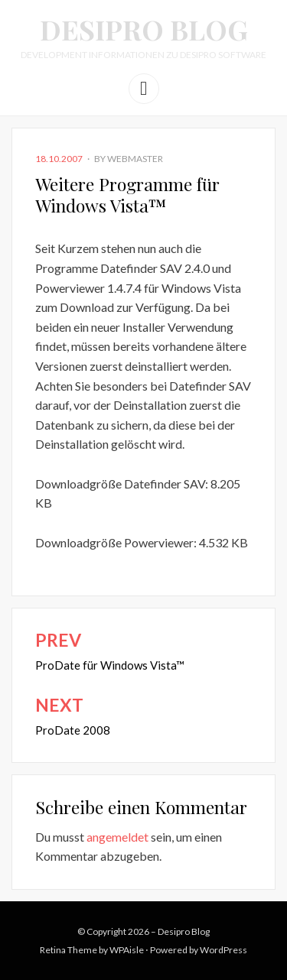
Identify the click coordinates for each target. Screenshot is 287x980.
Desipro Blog (144, 29)
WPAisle (127, 950)
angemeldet (117, 837)
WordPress (223, 950)
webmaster (135, 159)
